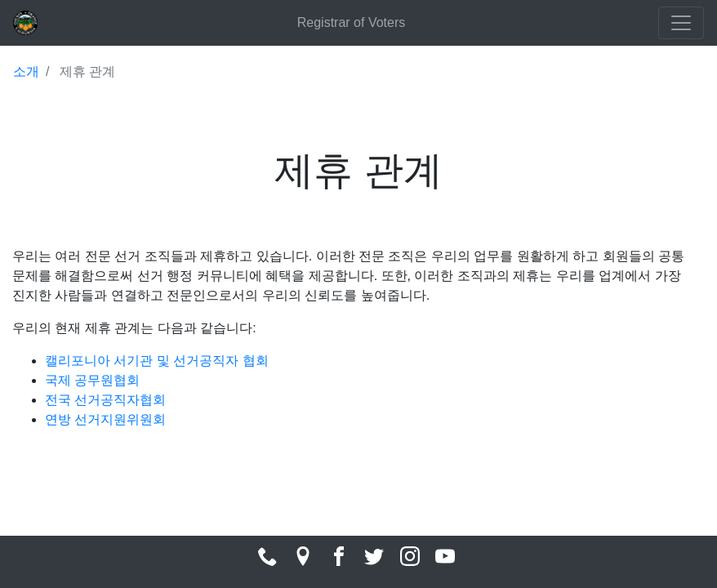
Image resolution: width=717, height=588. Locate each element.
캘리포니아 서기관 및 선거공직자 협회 (157, 361)
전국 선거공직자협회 (105, 400)
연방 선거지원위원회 (105, 419)
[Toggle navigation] (681, 23)
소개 (26, 71)
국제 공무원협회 (92, 380)
